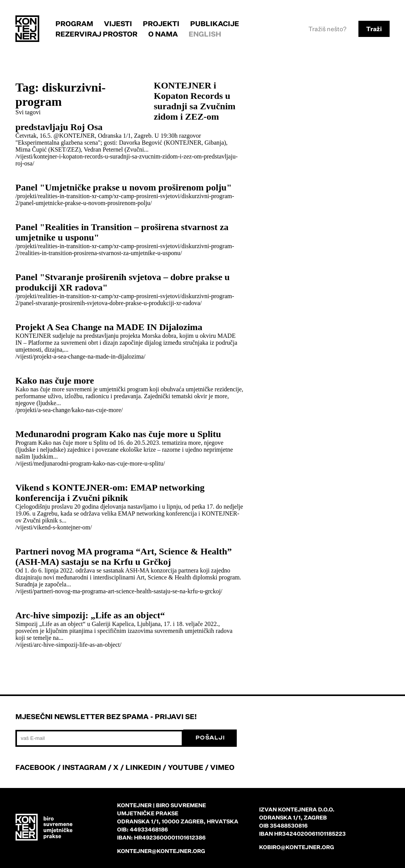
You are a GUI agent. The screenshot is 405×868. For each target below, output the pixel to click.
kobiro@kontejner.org (297, 847)
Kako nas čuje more (55, 381)
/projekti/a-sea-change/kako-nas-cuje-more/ (69, 410)
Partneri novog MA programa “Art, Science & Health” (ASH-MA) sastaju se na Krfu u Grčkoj (124, 557)
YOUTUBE (186, 767)
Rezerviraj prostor (96, 34)
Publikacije (215, 23)
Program (74, 23)
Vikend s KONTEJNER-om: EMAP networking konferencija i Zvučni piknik (110, 493)
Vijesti (118, 23)
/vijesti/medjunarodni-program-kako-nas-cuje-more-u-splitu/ (90, 463)
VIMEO (222, 767)
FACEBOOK (35, 767)
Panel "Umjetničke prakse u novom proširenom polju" (124, 187)
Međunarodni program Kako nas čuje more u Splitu (118, 434)
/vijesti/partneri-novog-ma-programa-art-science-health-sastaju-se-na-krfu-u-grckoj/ (119, 591)
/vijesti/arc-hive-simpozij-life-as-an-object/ (68, 645)
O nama (163, 34)
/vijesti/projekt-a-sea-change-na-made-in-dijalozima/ (80, 356)
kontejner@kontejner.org (161, 851)
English (205, 34)
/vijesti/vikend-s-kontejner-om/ (54, 527)
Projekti (161, 23)
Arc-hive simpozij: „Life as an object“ (90, 615)
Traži (374, 29)
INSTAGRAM (84, 767)
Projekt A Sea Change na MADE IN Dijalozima (109, 327)
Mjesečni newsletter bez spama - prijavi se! (106, 716)
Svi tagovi (28, 112)
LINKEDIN (143, 767)
